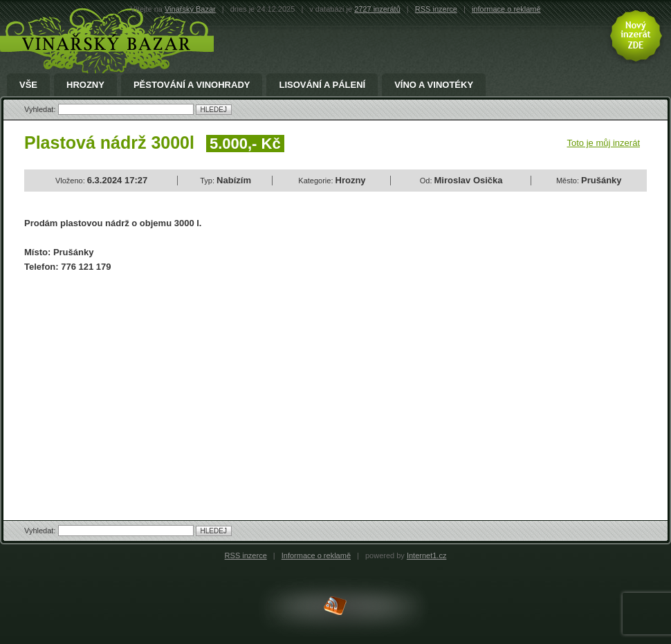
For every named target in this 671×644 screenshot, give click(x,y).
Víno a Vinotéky (434, 85)
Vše (28, 85)
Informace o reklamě (316, 555)
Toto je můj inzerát (604, 143)
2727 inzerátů (377, 9)
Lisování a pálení (322, 85)
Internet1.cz (426, 555)
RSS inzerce (436, 9)
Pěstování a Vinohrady (192, 85)
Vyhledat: (41, 109)
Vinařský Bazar (190, 9)
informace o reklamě (506, 9)
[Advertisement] (140, 385)
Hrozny (85, 85)
